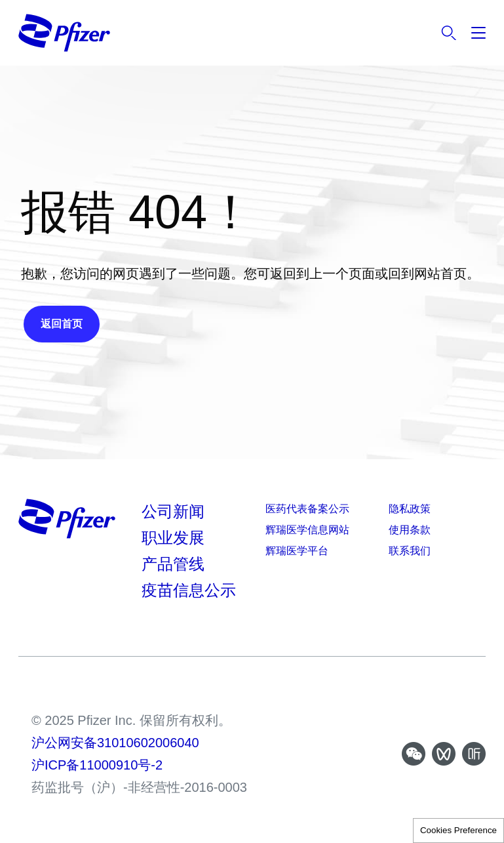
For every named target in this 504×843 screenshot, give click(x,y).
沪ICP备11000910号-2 (97, 765)
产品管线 (173, 564)
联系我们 (410, 551)
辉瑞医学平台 (297, 551)
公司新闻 (173, 511)
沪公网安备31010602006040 (115, 743)
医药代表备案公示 (307, 509)
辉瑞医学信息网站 (307, 530)
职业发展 (173, 538)
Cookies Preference (458, 830)
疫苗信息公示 (189, 590)
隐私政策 (410, 509)
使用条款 (410, 530)
